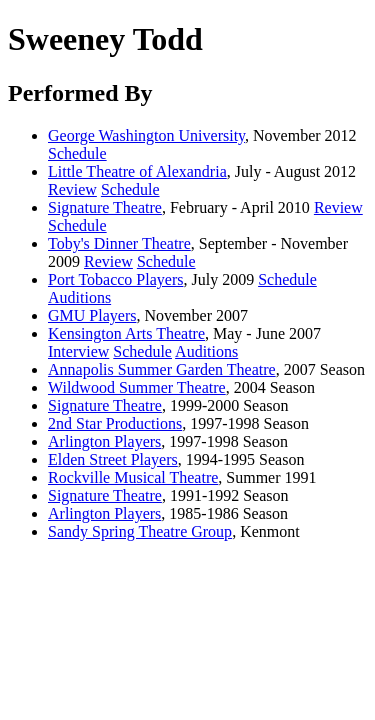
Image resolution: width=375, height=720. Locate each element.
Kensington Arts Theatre (126, 333)
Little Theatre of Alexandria (137, 171)
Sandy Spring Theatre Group (140, 531)
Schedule (77, 153)
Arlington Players (104, 441)
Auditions (79, 297)
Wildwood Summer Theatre (137, 387)
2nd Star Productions (115, 423)
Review (72, 189)
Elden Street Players (113, 459)
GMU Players (92, 315)
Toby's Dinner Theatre (119, 243)
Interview (78, 351)
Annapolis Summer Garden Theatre (162, 369)
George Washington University (146, 135)
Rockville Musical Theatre (133, 477)
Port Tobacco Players (115, 279)
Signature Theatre (105, 207)
